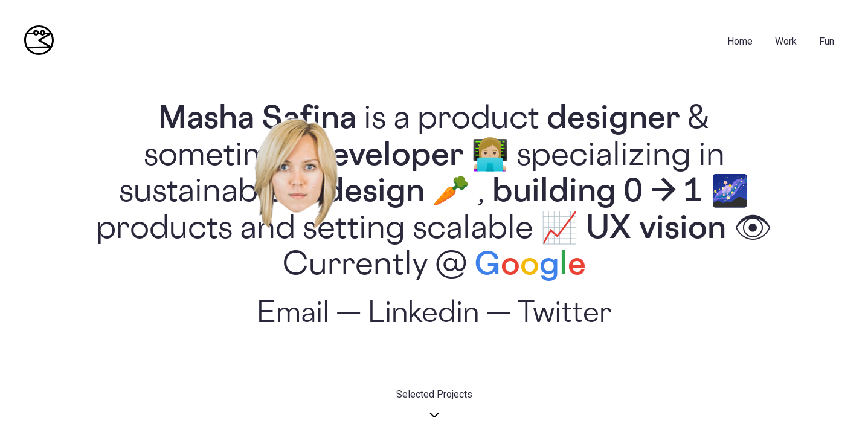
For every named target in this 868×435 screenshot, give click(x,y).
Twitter (565, 315)
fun (827, 41)
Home (740, 41)
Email (293, 315)
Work (786, 41)
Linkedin (423, 315)
